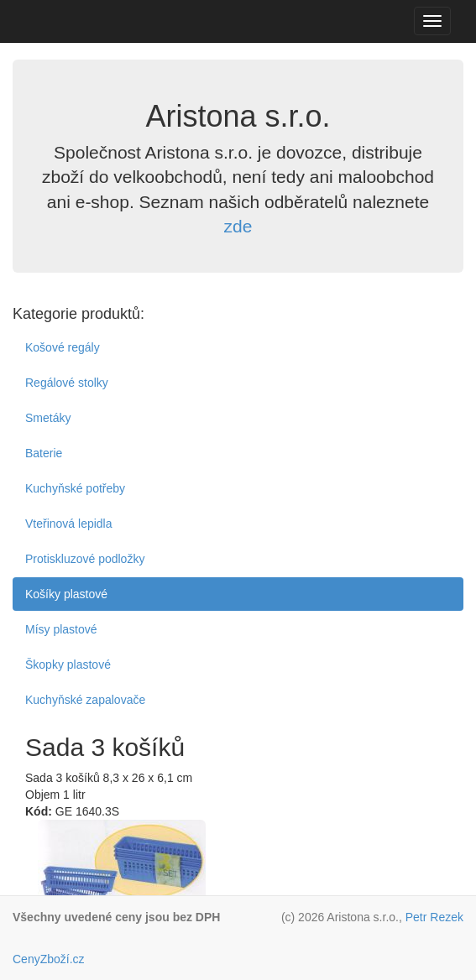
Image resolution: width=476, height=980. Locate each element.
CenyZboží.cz (49, 959)
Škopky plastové (68, 665)
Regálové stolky (67, 383)
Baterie (44, 453)
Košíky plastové (66, 594)
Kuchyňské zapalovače (85, 700)
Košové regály (63, 347)
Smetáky (48, 418)
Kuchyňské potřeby (75, 488)
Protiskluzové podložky (85, 559)
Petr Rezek (434, 917)
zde (238, 226)
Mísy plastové (61, 629)
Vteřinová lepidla (69, 524)
